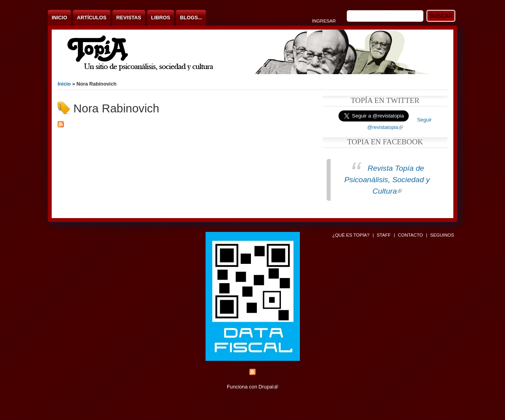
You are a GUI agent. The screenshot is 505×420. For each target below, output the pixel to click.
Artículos (92, 18)
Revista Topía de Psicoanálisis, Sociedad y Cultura (387, 180)
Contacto (410, 235)
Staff (384, 235)
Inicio (59, 18)
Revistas (129, 18)
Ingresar (324, 21)
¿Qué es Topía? (351, 235)
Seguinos (442, 235)
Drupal (268, 387)
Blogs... (191, 18)
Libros (161, 18)
